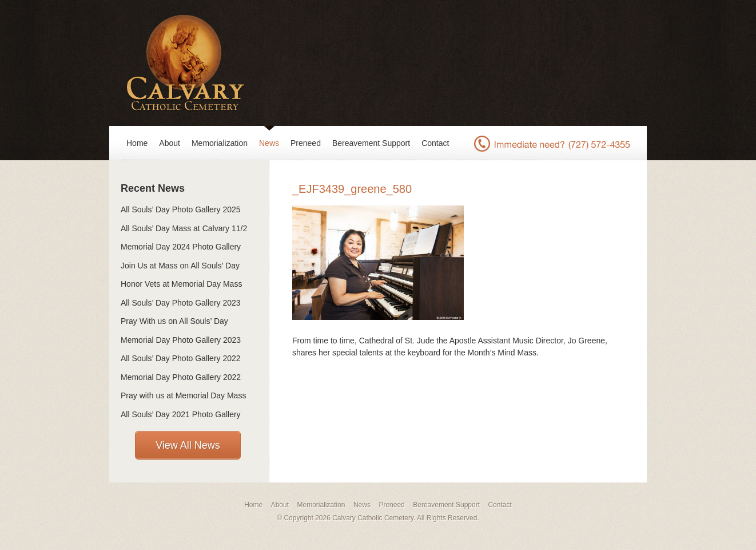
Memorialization (220, 143)
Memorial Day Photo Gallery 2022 (181, 377)
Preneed (306, 143)
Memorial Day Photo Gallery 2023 (181, 340)
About (170, 143)
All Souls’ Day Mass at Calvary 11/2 (184, 228)
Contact (435, 143)
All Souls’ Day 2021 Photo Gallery (181, 414)
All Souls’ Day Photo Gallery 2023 (181, 303)
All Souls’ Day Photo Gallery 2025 (181, 209)
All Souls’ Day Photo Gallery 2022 (181, 358)
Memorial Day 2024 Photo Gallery (181, 247)
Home (137, 143)
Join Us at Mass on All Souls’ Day (180, 266)
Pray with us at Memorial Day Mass (183, 395)
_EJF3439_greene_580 (352, 189)
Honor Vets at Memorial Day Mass (181, 284)
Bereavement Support (371, 143)
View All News (188, 445)
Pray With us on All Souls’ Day (174, 321)
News (269, 143)
